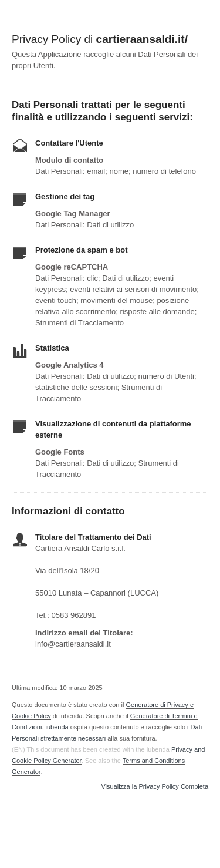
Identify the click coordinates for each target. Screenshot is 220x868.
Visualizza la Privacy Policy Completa (155, 787)
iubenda (57, 727)
